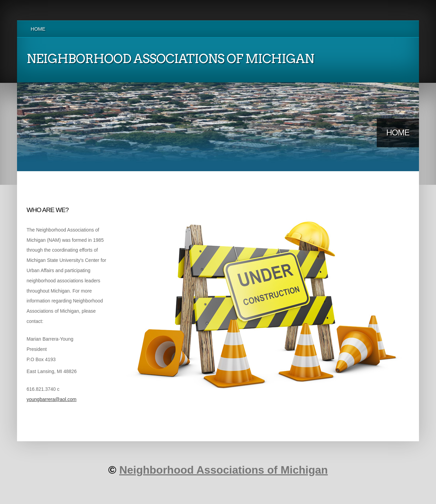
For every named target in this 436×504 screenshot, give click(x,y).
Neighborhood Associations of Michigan (223, 470)
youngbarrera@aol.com (52, 399)
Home (38, 29)
